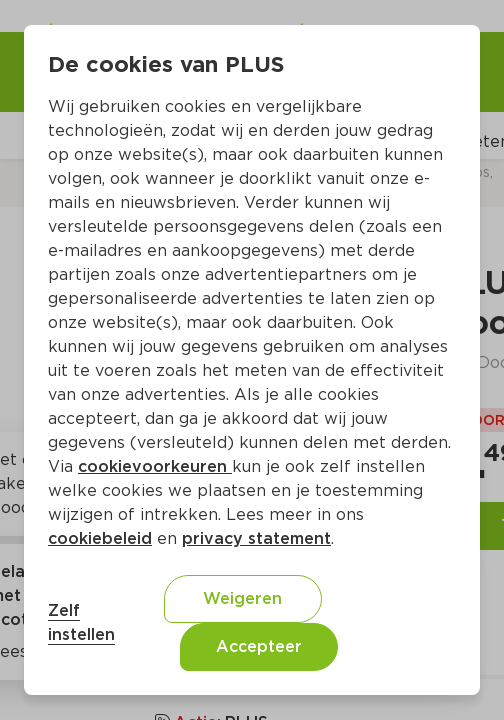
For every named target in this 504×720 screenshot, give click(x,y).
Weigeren (242, 598)
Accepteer (259, 646)
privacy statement (256, 538)
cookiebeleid (100, 538)
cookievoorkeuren (155, 466)
